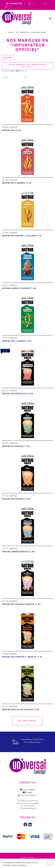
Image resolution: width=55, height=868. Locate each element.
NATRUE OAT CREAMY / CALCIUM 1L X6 (22, 236)
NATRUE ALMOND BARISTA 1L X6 (18, 551)
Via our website (28, 789)
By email (27, 792)
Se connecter (14, 3)
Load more (27, 721)
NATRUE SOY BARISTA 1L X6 (16, 446)
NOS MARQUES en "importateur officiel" (28, 66)
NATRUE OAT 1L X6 (11, 130)
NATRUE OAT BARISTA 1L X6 (16, 499)
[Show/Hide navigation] (50, 18)
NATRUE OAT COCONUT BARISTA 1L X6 (21, 604)
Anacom (31, 857)
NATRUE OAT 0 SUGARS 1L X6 (17, 183)
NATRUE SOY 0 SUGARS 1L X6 (17, 341)
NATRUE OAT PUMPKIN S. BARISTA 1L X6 (22, 657)
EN (45, 3)
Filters (8, 58)
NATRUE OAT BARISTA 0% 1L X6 (18, 393)
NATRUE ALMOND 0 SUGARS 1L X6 (19, 288)
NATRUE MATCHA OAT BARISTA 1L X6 (21, 709)
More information (19, 865)
